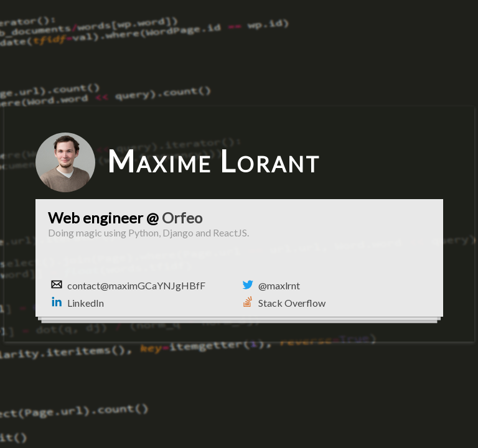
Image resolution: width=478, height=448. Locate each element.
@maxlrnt (269, 285)
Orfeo (182, 217)
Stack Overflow (282, 303)
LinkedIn (76, 303)
